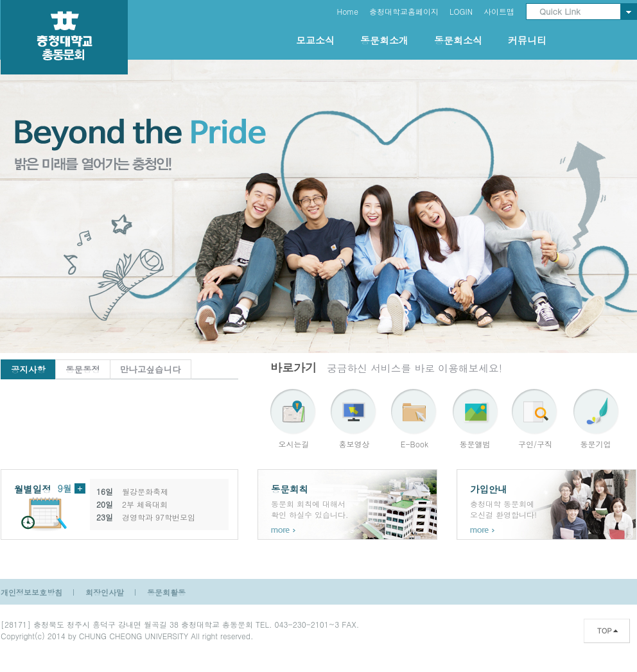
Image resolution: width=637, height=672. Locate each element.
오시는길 (294, 444)
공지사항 (28, 369)
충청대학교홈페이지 (404, 11)
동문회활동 (166, 592)
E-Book (414, 444)
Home (347, 11)
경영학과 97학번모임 (159, 517)
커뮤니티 (527, 40)
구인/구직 (535, 444)
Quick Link (560, 11)
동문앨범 (475, 444)
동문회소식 (458, 40)
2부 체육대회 (145, 504)
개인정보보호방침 (31, 592)
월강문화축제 (145, 491)
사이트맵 (499, 11)
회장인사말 (105, 592)
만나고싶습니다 (151, 369)
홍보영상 (354, 444)
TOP (605, 630)
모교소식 (315, 40)
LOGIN (461, 11)
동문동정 (83, 369)
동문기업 (596, 444)
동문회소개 (384, 40)
